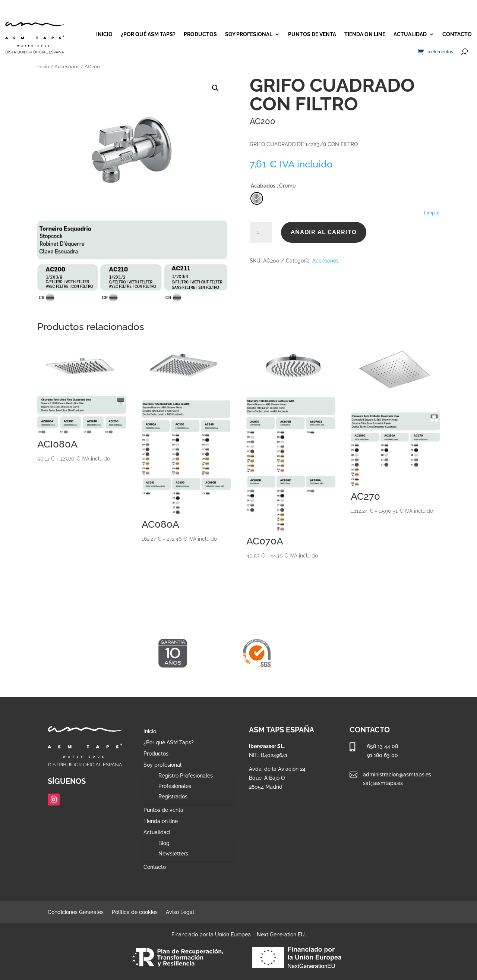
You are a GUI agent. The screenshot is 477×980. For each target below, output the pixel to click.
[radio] (257, 198)
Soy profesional (249, 34)
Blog (164, 843)
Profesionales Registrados (175, 791)
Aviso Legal (180, 912)
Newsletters (173, 854)
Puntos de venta (312, 34)
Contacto (457, 34)
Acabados (263, 186)
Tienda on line (365, 34)
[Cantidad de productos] (261, 232)
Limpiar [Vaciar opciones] (432, 213)
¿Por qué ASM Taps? (148, 34)
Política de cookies (135, 912)
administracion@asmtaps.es (397, 775)
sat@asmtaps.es (383, 783)
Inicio (104, 34)
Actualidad (410, 34)
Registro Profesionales (186, 776)
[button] (215, 88)
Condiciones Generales (76, 912)
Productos (200, 34)
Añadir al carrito (324, 232)
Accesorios (67, 67)
